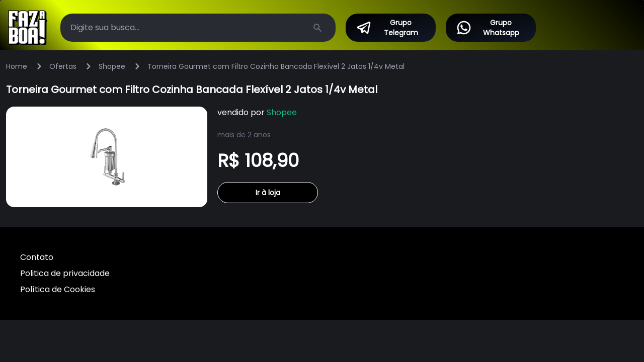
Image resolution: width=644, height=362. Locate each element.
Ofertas (63, 66)
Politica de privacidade (65, 273)
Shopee (112, 66)
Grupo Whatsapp (487, 28)
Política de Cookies (58, 289)
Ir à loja (268, 193)
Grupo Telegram (387, 28)
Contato (37, 257)
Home (17, 66)
